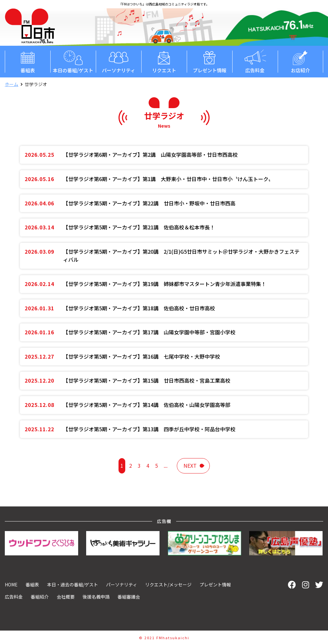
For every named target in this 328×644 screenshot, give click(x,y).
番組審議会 (129, 597)
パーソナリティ (119, 61)
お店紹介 (300, 61)
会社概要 (66, 597)
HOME (11, 584)
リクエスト (164, 61)
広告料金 (255, 61)
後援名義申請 (96, 597)
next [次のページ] (190, 465)
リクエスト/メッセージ (168, 584)
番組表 (28, 61)
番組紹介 (40, 597)
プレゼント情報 (209, 61)
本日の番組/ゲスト (73, 61)
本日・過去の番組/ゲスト (73, 584)
